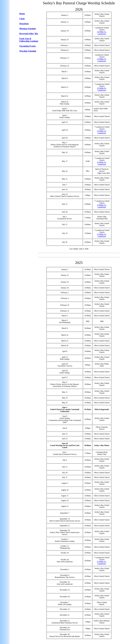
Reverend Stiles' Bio (29, 34)
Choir (22, 19)
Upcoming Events (28, 46)
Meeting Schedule (28, 29)
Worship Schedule (28, 51)
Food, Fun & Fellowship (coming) (29, 40)
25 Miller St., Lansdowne (102, 33)
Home (22, 14)
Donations (24, 24)
